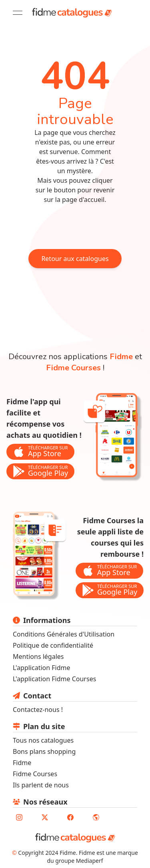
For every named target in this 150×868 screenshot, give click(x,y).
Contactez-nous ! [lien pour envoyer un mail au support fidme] (38, 710)
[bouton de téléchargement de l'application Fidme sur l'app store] (40, 452)
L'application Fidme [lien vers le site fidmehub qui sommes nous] (42, 668)
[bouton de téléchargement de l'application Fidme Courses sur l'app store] (110, 571)
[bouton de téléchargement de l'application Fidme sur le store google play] (40, 472)
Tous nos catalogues (43, 740)
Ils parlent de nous (41, 785)
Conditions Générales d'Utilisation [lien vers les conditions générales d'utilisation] (64, 634)
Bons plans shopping (44, 751)
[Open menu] (18, 13)
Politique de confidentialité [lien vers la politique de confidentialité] (53, 645)
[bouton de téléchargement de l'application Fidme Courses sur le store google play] (110, 590)
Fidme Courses (35, 774)
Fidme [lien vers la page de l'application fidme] (121, 357)
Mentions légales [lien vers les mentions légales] (38, 656)
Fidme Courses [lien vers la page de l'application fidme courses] (73, 368)
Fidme (22, 763)
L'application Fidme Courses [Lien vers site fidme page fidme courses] (54, 679)
